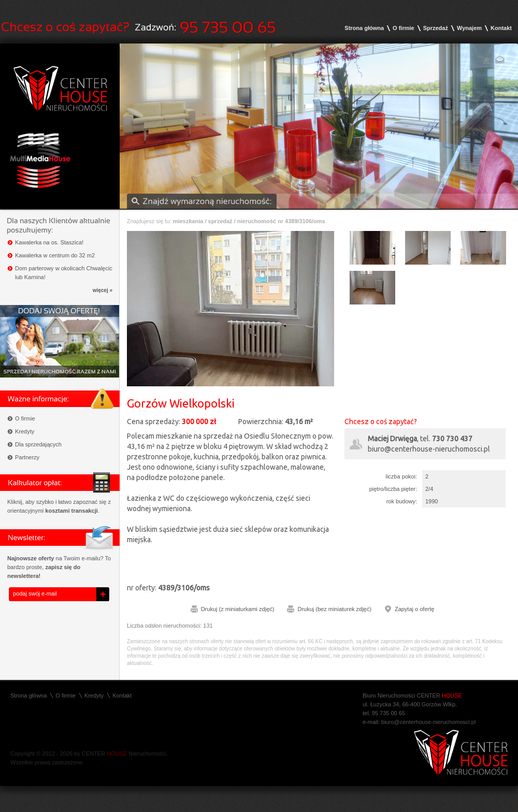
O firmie (404, 28)
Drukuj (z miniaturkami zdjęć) (238, 609)
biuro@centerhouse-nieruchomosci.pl (429, 449)
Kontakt (501, 28)
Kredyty (25, 431)
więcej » (103, 290)
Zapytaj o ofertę (414, 609)
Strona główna (364, 28)
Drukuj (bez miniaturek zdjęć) (334, 609)
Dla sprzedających (38, 444)
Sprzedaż (436, 28)
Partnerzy (27, 457)
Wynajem (469, 28)
